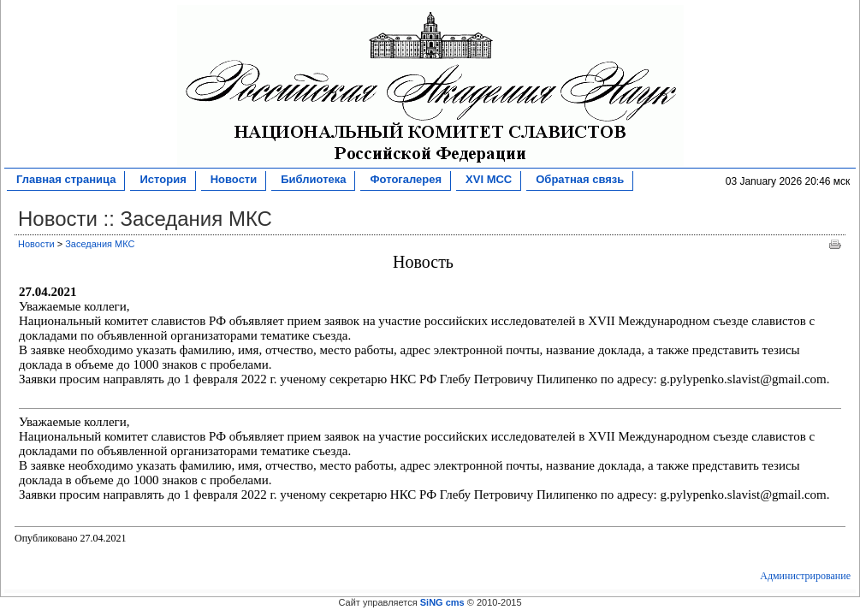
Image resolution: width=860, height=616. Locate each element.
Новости (234, 181)
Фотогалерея (405, 181)
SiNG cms (442, 602)
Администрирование (805, 576)
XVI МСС (488, 181)
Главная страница (65, 181)
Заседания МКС (100, 244)
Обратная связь (579, 181)
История (162, 181)
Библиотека (313, 181)
